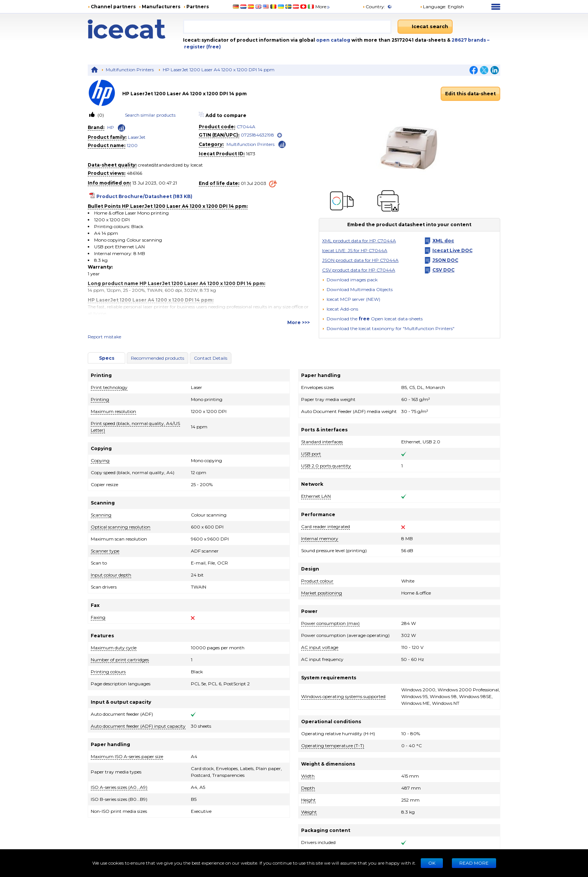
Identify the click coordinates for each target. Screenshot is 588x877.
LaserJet (137, 137)
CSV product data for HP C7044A (359, 270)
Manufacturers (161, 7)
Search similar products (150, 115)
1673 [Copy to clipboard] (251, 154)
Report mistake (104, 337)
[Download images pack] (350, 280)
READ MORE (474, 863)
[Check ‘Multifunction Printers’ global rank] (282, 144)
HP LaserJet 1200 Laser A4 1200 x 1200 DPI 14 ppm (219, 70)
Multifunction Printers (130, 70)
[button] (357, 289)
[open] (280, 135)
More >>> (298, 322)
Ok (432, 863)
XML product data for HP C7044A (359, 241)
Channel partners (113, 7)
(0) (100, 115)
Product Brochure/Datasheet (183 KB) (144, 196)
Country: (374, 7)
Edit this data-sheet (470, 94)
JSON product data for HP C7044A (360, 260)
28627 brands (469, 40)
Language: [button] (433, 7)
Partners (198, 7)
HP (111, 127)
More (323, 7)
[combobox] (287, 27)
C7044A (246, 127)
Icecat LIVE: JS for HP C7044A (355, 250)
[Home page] (135, 29)
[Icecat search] (425, 27)
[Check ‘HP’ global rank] (121, 128)
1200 (132, 145)
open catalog (333, 40)
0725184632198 (257, 135)
